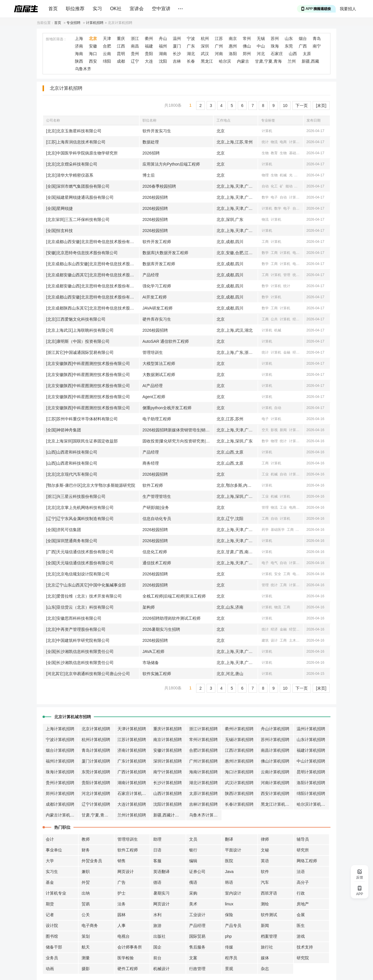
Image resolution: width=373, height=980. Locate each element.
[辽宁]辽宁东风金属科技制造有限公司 (80, 519)
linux (229, 904)
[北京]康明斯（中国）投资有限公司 (78, 341)
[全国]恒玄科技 (59, 231)
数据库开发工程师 (159, 264)
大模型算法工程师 (159, 363)
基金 (50, 882)
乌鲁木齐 (83, 69)
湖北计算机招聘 (203, 783)
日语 (157, 850)
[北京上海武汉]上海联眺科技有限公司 (80, 330)
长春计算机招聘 (239, 804)
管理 (287, 275)
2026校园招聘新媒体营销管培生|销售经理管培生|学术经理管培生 (178, 430)
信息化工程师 (155, 552)
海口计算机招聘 (239, 772)
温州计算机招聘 (311, 729)
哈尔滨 (225, 61)
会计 (50, 839)
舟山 (163, 38)
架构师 (149, 607)
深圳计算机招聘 (168, 761)
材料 (298, 175)
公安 (302, 640)
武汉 (205, 54)
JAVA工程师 (153, 651)
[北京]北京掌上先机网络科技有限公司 (80, 507)
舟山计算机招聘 (275, 729)
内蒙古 (243, 61)
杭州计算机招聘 (96, 740)
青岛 (317, 38)
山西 (293, 54)
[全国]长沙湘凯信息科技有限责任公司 (80, 651)
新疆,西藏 (310, 61)
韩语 (229, 882)
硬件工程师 (128, 969)
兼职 (86, 872)
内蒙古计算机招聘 (62, 815)
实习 (97, 9)
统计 (265, 142)
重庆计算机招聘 (168, 729)
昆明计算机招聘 (311, 772)
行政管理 (197, 969)
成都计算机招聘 (60, 804)
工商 (265, 242)
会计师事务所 (130, 947)
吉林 (177, 61)
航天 (86, 947)
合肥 (107, 46)
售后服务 (197, 947)
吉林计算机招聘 (203, 804)
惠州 (233, 46)
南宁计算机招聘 (168, 772)
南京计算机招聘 (168, 740)
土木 (293, 640)
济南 (79, 46)
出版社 (159, 936)
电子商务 (90, 925)
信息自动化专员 (157, 519)
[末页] (321, 106)
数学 (265, 197)
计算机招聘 (95, 23)
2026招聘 (151, 153)
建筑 (265, 640)
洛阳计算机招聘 (311, 783)
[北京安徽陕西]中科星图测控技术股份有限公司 (88, 363)
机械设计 (161, 969)
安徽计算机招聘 (168, 750)
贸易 (86, 904)
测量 (86, 958)
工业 (298, 186)
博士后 (149, 175)
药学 (265, 530)
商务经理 (151, 463)
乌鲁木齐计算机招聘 (205, 815)
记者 (50, 915)
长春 (191, 61)
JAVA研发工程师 (158, 308)
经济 (296, 319)
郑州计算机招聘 (60, 793)
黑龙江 (207, 61)
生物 (265, 153)
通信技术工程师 (157, 563)
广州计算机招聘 (203, 761)
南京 (233, 38)
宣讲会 (137, 9)
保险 (229, 915)
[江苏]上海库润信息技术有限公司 (76, 142)
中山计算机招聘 (311, 761)
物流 (274, 142)
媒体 (265, 958)
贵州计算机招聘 (60, 783)
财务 (86, 850)
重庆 (121, 38)
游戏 (301, 936)
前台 (157, 958)
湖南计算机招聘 (132, 783)
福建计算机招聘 (311, 750)
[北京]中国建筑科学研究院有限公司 (78, 640)
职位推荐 (75, 9)
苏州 (275, 38)
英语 (265, 861)
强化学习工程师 (157, 286)
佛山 (247, 46)
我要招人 (348, 9)
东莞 (289, 46)
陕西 (79, 61)
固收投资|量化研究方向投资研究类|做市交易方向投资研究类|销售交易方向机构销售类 (178, 441)
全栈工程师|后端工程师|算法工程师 (174, 596)
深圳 (205, 46)
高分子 (303, 882)
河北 (261, 54)
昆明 (121, 54)
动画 (50, 969)
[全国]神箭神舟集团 (64, 430)
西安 (93, 61)
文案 (193, 958)
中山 (261, 46)
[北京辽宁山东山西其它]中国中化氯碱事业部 (86, 585)
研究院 (303, 958)
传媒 (229, 947)
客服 (157, 861)
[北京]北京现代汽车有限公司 (72, 474)
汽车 (265, 882)
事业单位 (54, 850)
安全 (278, 574)
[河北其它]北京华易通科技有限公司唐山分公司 (88, 674)
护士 (122, 893)
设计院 (52, 925)
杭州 (205, 38)
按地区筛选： (56, 39)
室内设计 (233, 893)
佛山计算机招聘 (275, 761)
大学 (50, 861)
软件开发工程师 (157, 242)
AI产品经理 (153, 386)
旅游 (157, 925)
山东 (289, 38)
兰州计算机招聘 (132, 815)
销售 (122, 861)
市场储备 (151, 663)
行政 (301, 893)
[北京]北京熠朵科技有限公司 (72, 164)
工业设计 (197, 915)
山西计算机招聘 (168, 793)
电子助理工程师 (157, 419)
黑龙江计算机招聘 (277, 804)
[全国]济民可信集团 (64, 530)
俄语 (193, 882)
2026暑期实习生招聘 (161, 629)
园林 (122, 915)
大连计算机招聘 (132, 804)
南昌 (135, 46)
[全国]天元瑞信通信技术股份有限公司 (80, 563)
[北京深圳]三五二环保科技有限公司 (78, 219)
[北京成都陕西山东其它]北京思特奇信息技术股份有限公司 (93, 308)
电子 (274, 197)
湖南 (163, 54)
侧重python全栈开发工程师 (167, 408)
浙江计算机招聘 (203, 729)
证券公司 (197, 872)
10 (285, 106)
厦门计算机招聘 (96, 761)
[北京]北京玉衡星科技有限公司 (74, 131)
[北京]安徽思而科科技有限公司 (74, 618)
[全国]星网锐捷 (59, 208)
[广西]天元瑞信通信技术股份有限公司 (80, 552)
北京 (93, 38)
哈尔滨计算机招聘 (313, 804)
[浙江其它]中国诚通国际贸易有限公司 (80, 352)
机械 (283, 175)
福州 (163, 46)
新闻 (283, 430)
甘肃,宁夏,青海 (268, 61)
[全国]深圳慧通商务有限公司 (72, 541)
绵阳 (107, 61)
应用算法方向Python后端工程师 (171, 164)
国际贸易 (197, 936)
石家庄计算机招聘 (134, 793)
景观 (229, 969)
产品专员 (233, 925)
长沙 (177, 54)
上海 (79, 38)
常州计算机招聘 (203, 740)
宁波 (191, 38)
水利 (157, 915)
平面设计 (233, 850)
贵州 (135, 54)
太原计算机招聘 (203, 793)
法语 (301, 872)
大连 (149, 61)
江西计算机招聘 (239, 750)
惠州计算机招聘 (239, 761)
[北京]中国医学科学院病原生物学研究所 (82, 153)
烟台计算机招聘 (60, 750)
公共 (274, 319)
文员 (193, 839)
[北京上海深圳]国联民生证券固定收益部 (82, 441)
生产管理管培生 (157, 496)
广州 (219, 46)
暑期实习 (161, 893)
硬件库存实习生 (157, 319)
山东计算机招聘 (311, 740)
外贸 (86, 882)
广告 (122, 882)
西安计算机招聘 (275, 793)
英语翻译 (161, 872)
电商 (283, 142)
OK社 (116, 9)
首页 (53, 9)
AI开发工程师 (155, 297)
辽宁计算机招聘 (96, 804)
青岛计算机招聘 (96, 750)
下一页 (302, 106)
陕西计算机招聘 (239, 793)
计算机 (267, 131)
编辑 (193, 861)
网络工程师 (307, 861)
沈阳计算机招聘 (168, 804)
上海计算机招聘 (60, 729)
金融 (287, 352)
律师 (265, 839)
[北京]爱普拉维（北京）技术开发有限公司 (84, 596)
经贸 (296, 352)
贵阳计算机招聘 (96, 783)
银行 (193, 850)
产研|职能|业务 (156, 507)
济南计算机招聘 (132, 750)
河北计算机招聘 (96, 793)
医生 (301, 925)
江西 (121, 46)
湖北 (191, 54)
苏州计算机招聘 (275, 740)
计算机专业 (56, 893)
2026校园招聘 (155, 197)
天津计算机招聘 (132, 729)
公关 (86, 915)
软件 (265, 872)
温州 (177, 38)
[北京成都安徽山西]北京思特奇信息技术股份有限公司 (93, 286)
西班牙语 (269, 893)
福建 (149, 46)
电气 (274, 563)
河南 (219, 54)
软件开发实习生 (157, 131)
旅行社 (267, 947)
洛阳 (233, 54)
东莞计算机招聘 (96, 772)
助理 (157, 839)
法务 (122, 904)
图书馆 (52, 936)
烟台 (303, 38)
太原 (307, 54)
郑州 (247, 54)
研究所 (303, 850)
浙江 (135, 38)
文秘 (265, 850)
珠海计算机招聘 (60, 772)
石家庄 (277, 54)
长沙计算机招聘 (168, 783)
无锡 (261, 38)
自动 (265, 186)
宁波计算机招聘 (60, 740)
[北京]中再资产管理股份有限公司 (76, 629)
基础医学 (296, 153)
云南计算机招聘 (275, 772)
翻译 (229, 839)
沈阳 (163, 61)
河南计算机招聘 (275, 783)
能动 (289, 186)
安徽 (93, 46)
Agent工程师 (154, 397)
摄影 (86, 969)
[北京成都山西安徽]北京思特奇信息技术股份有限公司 (93, 242)
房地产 (303, 904)
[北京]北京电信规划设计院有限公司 (78, 574)
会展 (301, 915)
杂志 (265, 969)
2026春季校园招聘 (159, 186)
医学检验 (126, 958)
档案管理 (269, 936)
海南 (79, 54)
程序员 (231, 958)
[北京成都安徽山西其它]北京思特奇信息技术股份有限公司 (93, 275)
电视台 (124, 936)
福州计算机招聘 (60, 761)
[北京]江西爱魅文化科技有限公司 (76, 319)
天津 (107, 38)
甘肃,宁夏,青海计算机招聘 (98, 815)
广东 (191, 46)
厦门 (177, 46)
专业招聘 (73, 23)
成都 (121, 61)
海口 (93, 54)
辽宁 (135, 61)
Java (229, 872)
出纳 (86, 893)
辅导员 (303, 839)
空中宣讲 (161, 9)
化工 (274, 186)
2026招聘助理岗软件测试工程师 (171, 618)
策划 (86, 936)
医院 (229, 861)
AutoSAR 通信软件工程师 (166, 341)
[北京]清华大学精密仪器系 (70, 175)
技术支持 (305, 947)
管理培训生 (153, 352)
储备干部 (54, 947)
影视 (274, 430)
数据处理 (151, 142)
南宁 (317, 46)
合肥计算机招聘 (203, 750)
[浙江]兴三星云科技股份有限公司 (76, 496)
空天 (265, 430)
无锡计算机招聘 (239, 740)
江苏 (219, 38)
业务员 (52, 958)
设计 (274, 640)
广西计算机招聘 (132, 772)
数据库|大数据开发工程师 (166, 253)
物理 (265, 175)
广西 (303, 46)
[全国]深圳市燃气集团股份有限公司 (78, 186)
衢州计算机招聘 (239, 729)
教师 (86, 839)
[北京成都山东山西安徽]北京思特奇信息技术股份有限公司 (93, 264)
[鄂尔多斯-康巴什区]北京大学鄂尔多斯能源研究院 (91, 485)
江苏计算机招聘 (132, 740)
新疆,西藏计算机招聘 (170, 815)
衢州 (149, 38)
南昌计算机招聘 (275, 750)
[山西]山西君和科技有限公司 (72, 452)
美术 (193, 904)
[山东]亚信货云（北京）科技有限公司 (80, 607)
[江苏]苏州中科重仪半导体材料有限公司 (82, 419)
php (228, 936)
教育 (274, 153)
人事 (122, 925)
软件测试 (269, 915)
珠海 (275, 46)
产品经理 (151, 275)
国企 (157, 947)
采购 (193, 893)
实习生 (52, 872)
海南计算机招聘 (203, 772)
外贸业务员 (92, 861)
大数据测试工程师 (159, 375)
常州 (247, 38)
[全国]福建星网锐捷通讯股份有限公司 (80, 197)
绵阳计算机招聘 (311, 793)
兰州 (292, 61)
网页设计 (126, 872)
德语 (157, 882)
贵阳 (149, 54)
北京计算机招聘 (96, 729)
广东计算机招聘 (132, 761)
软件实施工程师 (157, 674)
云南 (107, 54)
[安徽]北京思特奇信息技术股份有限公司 (82, 253)
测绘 (265, 904)
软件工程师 (153, 485)
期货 (50, 904)
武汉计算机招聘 (239, 783)
